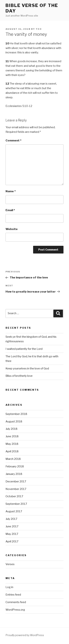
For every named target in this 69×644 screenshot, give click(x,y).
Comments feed (16, 602)
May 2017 (12, 534)
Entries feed (13, 595)
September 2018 (16, 414)
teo (39, 29)
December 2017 (16, 481)
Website (12, 229)
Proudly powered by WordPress (25, 635)
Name (11, 191)
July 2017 (11, 519)
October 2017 (14, 496)
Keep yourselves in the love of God (27, 368)
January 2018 (14, 474)
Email (10, 210)
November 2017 (16, 489)
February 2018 (15, 466)
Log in (9, 587)
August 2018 (14, 422)
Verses (10, 564)
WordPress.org (15, 610)
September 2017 (16, 504)
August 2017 (14, 511)
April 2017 (12, 541)
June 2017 (12, 526)
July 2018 (11, 429)
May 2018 (12, 444)
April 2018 (12, 451)
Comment (13, 141)
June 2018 (12, 436)
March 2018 (13, 459)
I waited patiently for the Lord (24, 349)
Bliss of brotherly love (19, 376)
